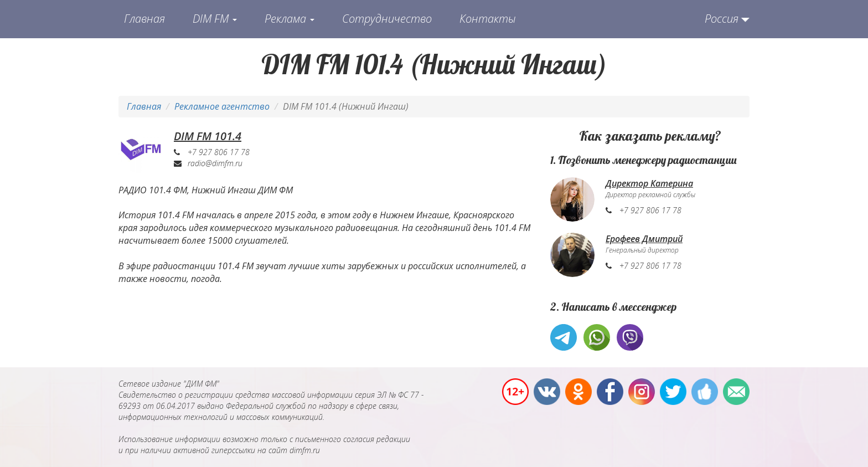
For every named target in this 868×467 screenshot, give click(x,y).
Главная (144, 19)
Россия (722, 19)
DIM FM (215, 19)
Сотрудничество (387, 19)
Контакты (488, 19)
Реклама (290, 19)
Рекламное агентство (222, 106)
